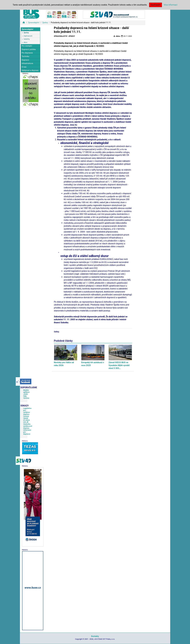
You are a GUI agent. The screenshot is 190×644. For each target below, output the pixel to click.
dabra (117, 36)
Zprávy (45, 23)
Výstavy (26, 398)
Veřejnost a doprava (30, 70)
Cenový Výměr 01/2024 (27, 418)
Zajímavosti (28, 36)
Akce (25, 42)
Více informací (171, 5)
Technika (25, 56)
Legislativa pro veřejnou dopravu (27, 411)
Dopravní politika (29, 49)
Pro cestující (27, 46)
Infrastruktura (27, 63)
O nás (24, 67)
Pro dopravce (27, 53)
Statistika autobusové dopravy (28, 426)
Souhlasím (156, 5)
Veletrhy (27, 39)
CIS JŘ (26, 422)
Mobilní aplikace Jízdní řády (27, 393)
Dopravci (25, 60)
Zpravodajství (34, 23)
